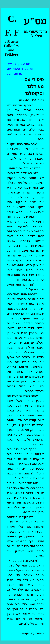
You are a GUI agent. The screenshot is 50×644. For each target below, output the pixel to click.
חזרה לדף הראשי (19, 64)
